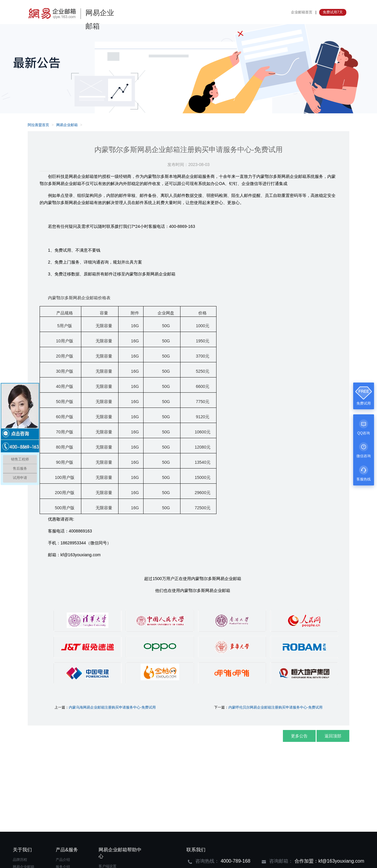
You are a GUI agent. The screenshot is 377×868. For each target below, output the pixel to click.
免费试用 (364, 403)
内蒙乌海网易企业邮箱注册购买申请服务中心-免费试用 (112, 707)
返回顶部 (333, 736)
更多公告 (299, 736)
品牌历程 (20, 860)
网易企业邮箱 (67, 125)
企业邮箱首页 (302, 12)
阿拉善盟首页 (38, 125)
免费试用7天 (333, 12)
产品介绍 (63, 860)
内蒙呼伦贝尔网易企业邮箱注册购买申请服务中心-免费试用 (275, 707)
